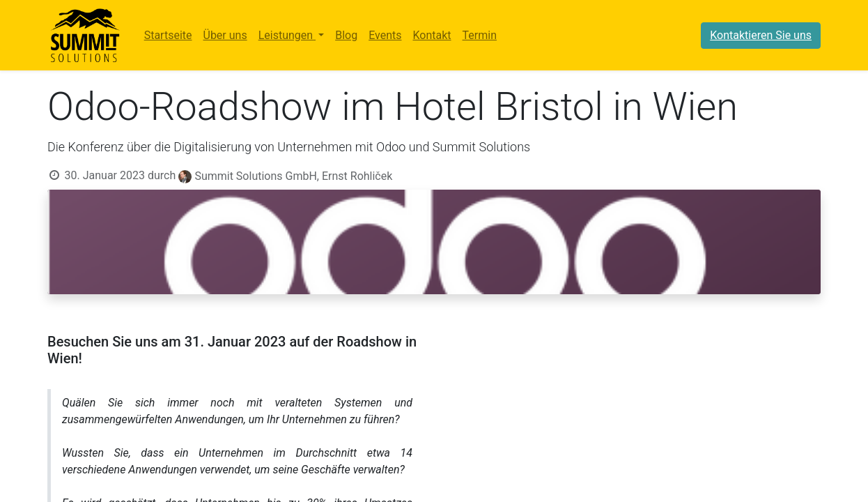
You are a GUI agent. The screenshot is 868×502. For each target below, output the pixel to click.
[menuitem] (168, 36)
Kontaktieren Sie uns (761, 35)
